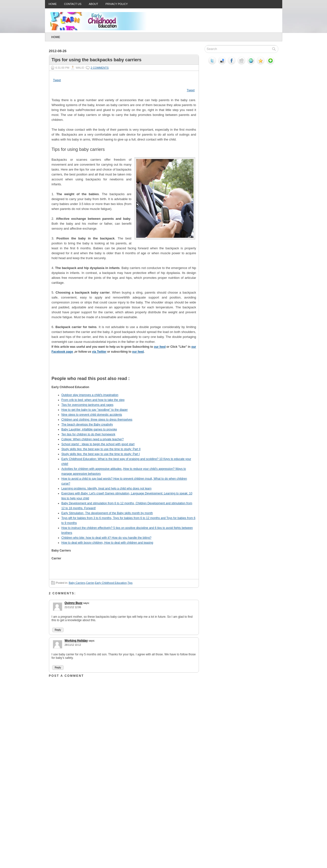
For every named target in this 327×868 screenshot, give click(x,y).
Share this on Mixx (165, 369)
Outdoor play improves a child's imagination (90, 395)
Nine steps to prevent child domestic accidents (92, 415)
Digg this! (76, 369)
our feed (160, 347)
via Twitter (99, 352)
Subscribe (179, 369)
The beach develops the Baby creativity (87, 425)
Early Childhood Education (111, 583)
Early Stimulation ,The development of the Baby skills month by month (107, 513)
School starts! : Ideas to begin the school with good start (98, 444)
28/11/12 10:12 (73, 645)
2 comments (99, 68)
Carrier (90, 583)
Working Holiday (76, 641)
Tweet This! (135, 369)
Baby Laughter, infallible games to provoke (89, 429)
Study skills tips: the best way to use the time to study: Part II (101, 449)
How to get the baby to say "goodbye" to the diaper (95, 410)
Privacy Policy (117, 4)
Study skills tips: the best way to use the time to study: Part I (101, 454)
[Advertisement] (86, 819)
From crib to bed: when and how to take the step (93, 400)
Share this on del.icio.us (61, 369)
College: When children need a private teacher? (93, 439)
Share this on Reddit (106, 369)
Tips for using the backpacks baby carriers (97, 60)
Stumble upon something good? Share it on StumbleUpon (91, 369)
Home (53, 4)
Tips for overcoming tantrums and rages (88, 405)
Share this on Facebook (150, 369)
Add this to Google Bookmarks (120, 369)
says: (87, 603)
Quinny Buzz (74, 603)
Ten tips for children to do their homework (88, 434)
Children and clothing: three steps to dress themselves (97, 420)
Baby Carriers (77, 583)
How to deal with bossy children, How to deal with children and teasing (107, 543)
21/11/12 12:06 (73, 607)
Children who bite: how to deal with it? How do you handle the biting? (106, 538)
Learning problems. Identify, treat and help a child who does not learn (107, 489)
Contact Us (73, 4)
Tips (130, 583)
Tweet (57, 80)
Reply (58, 630)
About (93, 4)
